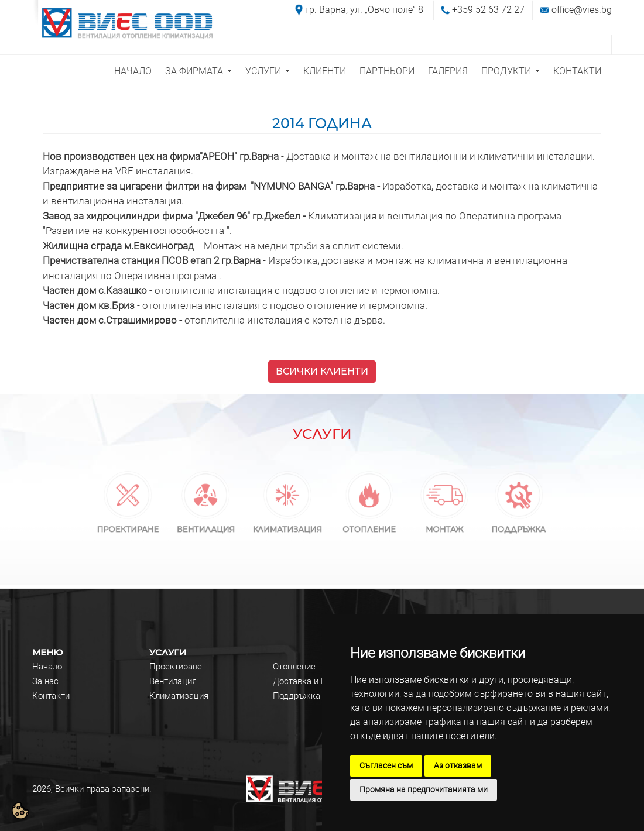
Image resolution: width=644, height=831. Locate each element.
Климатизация (179, 696)
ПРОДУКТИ (506, 71)
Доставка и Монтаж (313, 681)
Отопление (294, 667)
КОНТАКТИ (577, 71)
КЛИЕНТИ (325, 71)
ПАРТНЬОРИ (387, 71)
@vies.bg (593, 10)
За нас (45, 681)
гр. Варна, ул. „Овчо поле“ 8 (364, 10)
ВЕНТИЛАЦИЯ (206, 526)
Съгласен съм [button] (386, 765)
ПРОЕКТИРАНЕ (128, 526)
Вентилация (173, 681)
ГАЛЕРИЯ (448, 71)
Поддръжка (297, 696)
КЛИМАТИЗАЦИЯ (287, 526)
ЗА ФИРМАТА (194, 71)
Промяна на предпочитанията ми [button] (424, 789)
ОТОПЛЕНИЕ (369, 526)
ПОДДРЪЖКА (519, 526)
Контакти (51, 696)
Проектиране (176, 667)
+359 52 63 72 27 (488, 10)
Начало (47, 667)
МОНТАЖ (444, 526)
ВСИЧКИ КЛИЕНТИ (322, 371)
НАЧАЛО (133, 71)
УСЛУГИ (263, 71)
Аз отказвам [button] (458, 765)
